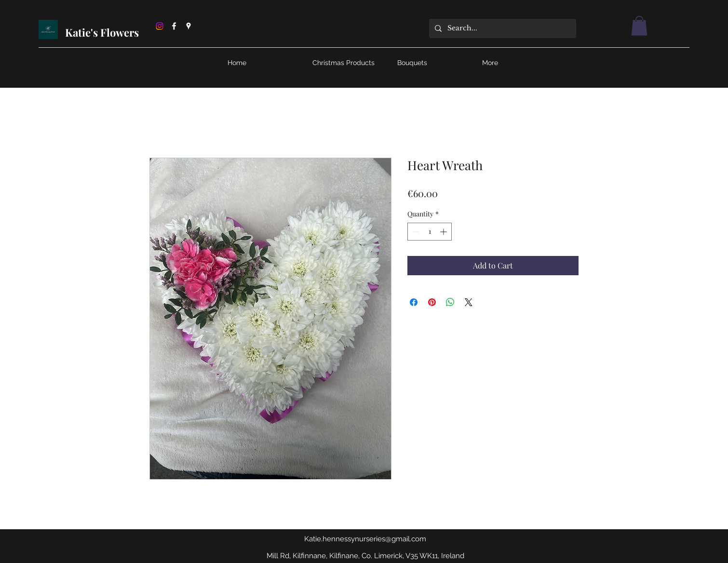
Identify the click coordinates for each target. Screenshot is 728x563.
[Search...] (502, 28)
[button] (639, 26)
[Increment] (444, 232)
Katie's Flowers (103, 32)
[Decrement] (415, 232)
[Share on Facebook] (414, 302)
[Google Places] (189, 26)
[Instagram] (160, 26)
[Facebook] (174, 26)
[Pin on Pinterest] (432, 302)
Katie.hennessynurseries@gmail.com (365, 539)
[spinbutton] (430, 232)
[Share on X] (469, 302)
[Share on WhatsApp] (450, 302)
